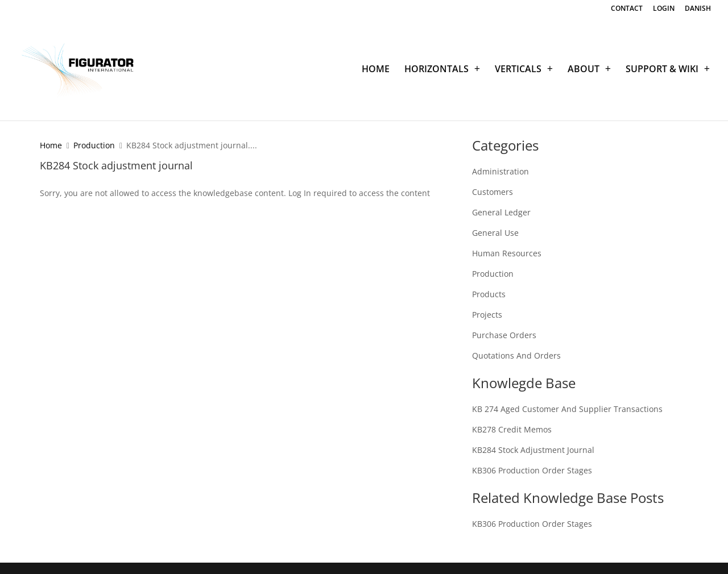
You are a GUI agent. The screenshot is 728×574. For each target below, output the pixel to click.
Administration (500, 171)
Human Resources (507, 253)
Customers (493, 192)
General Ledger (501, 212)
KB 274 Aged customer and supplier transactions (567, 409)
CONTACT (627, 9)
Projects (487, 315)
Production (94, 145)
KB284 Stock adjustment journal (533, 450)
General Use (495, 233)
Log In (300, 193)
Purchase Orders (504, 335)
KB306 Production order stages (532, 470)
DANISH (698, 9)
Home (51, 145)
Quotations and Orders (516, 355)
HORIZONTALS (437, 70)
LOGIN (664, 9)
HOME (376, 70)
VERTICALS (518, 70)
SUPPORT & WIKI (662, 70)
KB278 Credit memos (512, 429)
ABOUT (584, 70)
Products (489, 294)
